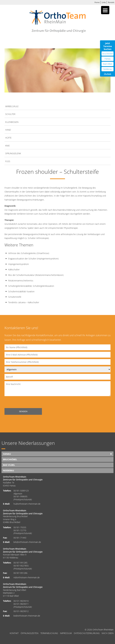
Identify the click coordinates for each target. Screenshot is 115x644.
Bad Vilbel (9, 465)
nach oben (108, 633)
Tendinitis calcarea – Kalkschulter (24, 302)
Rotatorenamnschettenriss (21, 281)
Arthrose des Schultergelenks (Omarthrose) (29, 253)
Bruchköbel (10, 459)
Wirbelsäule (12, 106)
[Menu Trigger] (105, 10)
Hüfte (8, 138)
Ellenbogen (12, 122)
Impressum (66, 633)
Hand (8, 130)
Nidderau (9, 470)
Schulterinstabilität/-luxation (21, 291)
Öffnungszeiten (29, 633)
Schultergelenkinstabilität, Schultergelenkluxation (31, 286)
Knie (7, 146)
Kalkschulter (14, 269)
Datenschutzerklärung (87, 633)
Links (104, 2)
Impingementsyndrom (18, 264)
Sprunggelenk (13, 153)
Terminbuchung (49, 633)
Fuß (8, 161)
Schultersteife (15, 297)
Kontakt (111, 2)
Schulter (10, 114)
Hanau (7, 454)
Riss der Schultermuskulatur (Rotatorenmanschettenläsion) (36, 275)
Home (97, 2)
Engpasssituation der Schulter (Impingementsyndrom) (33, 259)
